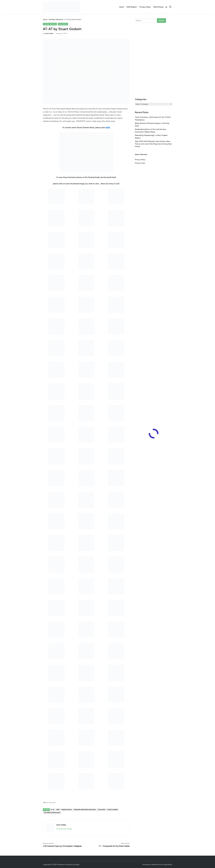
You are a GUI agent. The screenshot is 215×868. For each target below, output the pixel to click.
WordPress (156, 865)
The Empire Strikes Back (52, 813)
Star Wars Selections (50, 24)
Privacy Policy (145, 7)
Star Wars (102, 810)
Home (122, 7)
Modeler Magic (67, 810)
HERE (108, 128)
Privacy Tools (140, 163)
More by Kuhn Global (64, 829)
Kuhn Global (49, 33)
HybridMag (168, 865)
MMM (58, 810)
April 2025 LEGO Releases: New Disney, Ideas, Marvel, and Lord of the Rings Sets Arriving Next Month (153, 144)
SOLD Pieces (158, 7)
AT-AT (53, 810)
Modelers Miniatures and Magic (85, 810)
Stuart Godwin (63, 24)
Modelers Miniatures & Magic (68, 865)
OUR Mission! (132, 7)
